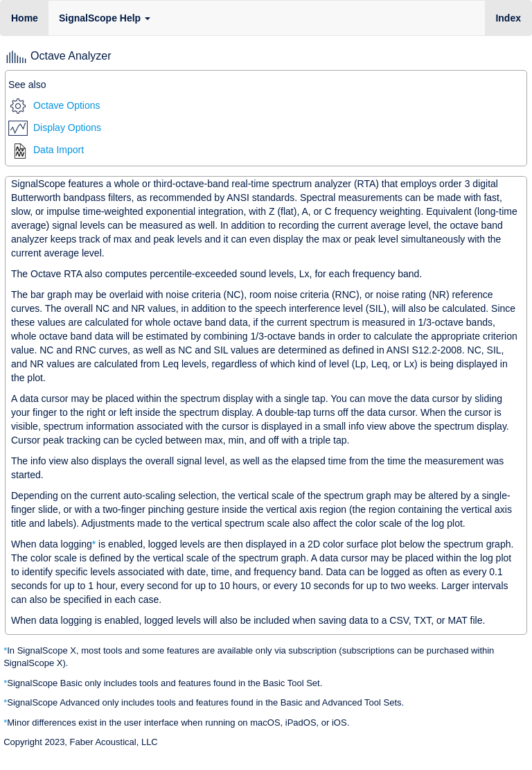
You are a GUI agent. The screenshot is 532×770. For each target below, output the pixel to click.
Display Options (55, 128)
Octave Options (55, 105)
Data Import (48, 150)
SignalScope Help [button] (105, 18)
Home (25, 18)
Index (513, 17)
